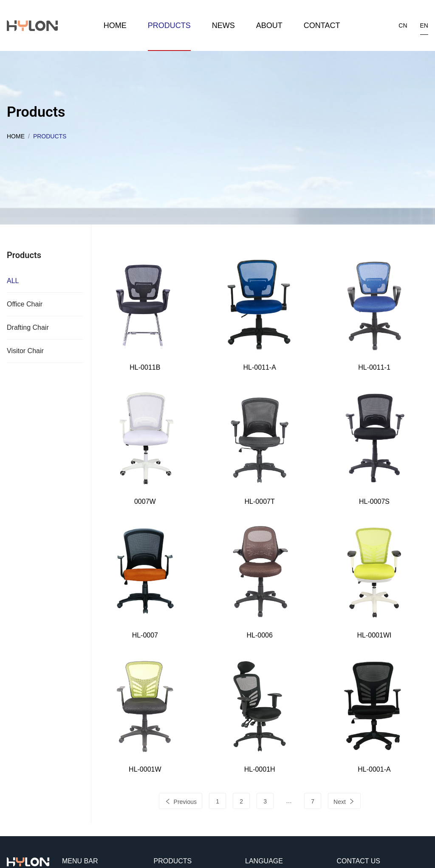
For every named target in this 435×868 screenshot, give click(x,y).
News (223, 25)
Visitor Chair (25, 351)
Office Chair (25, 304)
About (269, 25)
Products (169, 25)
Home (115, 25)
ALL (13, 281)
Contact (322, 25)
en (424, 25)
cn (403, 25)
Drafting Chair (28, 327)
